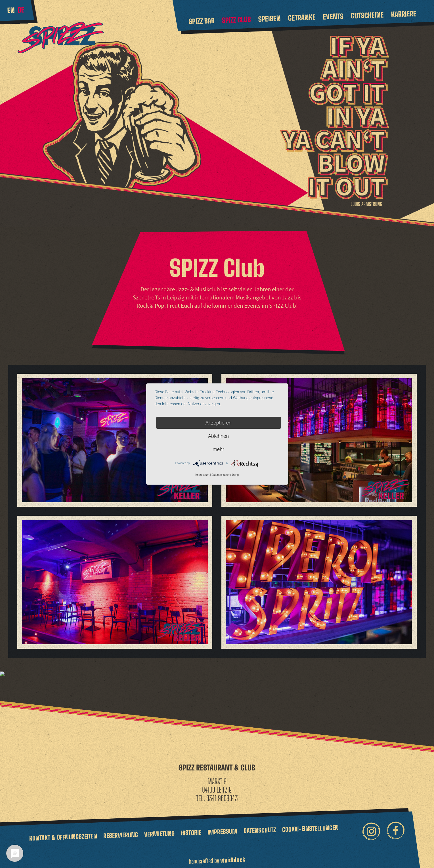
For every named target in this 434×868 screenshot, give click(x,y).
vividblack (233, 855)
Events (333, 16)
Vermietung (159, 829)
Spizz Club (236, 20)
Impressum (222, 827)
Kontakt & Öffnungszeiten (63, 832)
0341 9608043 (222, 794)
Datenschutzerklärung (225, 475)
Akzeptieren (218, 423)
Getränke (302, 18)
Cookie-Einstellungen (310, 824)
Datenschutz (260, 826)
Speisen (269, 19)
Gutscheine (367, 15)
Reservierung (121, 830)
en (11, 10)
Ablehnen (219, 436)
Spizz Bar (202, 21)
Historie (191, 828)
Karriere (404, 14)
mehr (218, 449)
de (21, 10)
